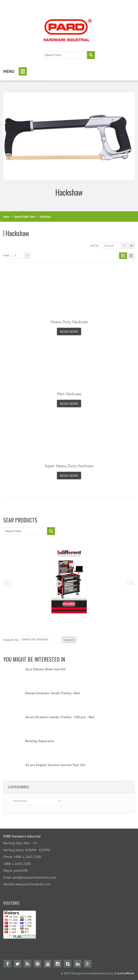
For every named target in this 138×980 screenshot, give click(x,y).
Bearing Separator (40, 741)
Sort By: (95, 246)
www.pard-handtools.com (33, 884)
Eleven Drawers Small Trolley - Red (52, 693)
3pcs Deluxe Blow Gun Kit (45, 669)
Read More (69, 332)
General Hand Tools (25, 216)
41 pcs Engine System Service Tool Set (55, 765)
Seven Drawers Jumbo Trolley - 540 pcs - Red (60, 717)
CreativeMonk (124, 973)
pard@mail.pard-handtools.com (34, 877)
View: (7, 255)
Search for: (11, 640)
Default (116, 246)
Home (6, 216)
